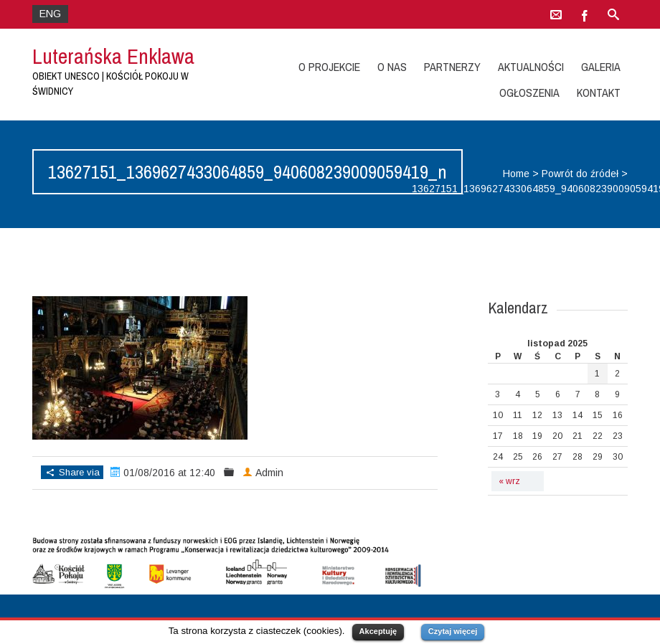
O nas (392, 67)
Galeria (601, 67)
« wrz (509, 481)
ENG (50, 14)
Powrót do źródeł (580, 174)
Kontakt (599, 93)
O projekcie (329, 67)
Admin (269, 473)
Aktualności (531, 67)
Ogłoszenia (529, 93)
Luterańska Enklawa (113, 56)
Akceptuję (378, 631)
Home (516, 174)
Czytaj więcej (453, 631)
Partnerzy (452, 67)
